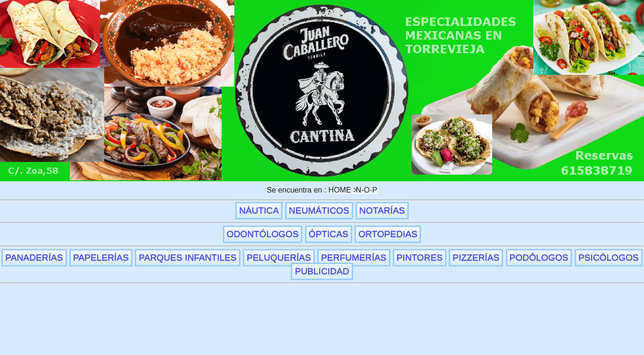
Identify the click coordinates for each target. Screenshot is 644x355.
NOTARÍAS (382, 211)
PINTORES (420, 258)
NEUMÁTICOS (319, 211)
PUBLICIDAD (322, 271)
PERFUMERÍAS (354, 258)
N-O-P (367, 190)
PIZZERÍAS (476, 258)
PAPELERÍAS (101, 258)
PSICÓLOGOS (609, 258)
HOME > (343, 190)
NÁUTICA (259, 211)
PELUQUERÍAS (279, 258)
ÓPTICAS (329, 234)
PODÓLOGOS (539, 258)
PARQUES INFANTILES (188, 258)
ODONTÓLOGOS (263, 234)
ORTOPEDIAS (388, 234)
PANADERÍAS (34, 258)
